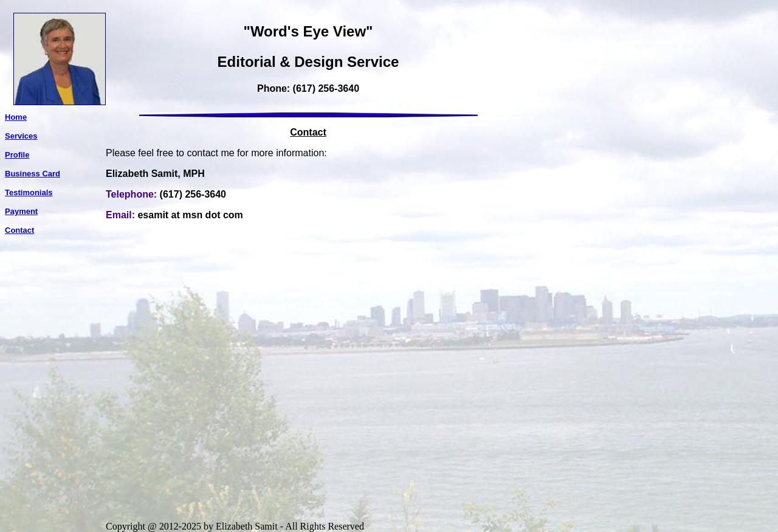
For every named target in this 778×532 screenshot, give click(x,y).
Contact (19, 230)
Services (21, 136)
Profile (17, 155)
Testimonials (29, 192)
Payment (21, 211)
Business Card (33, 174)
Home (16, 117)
